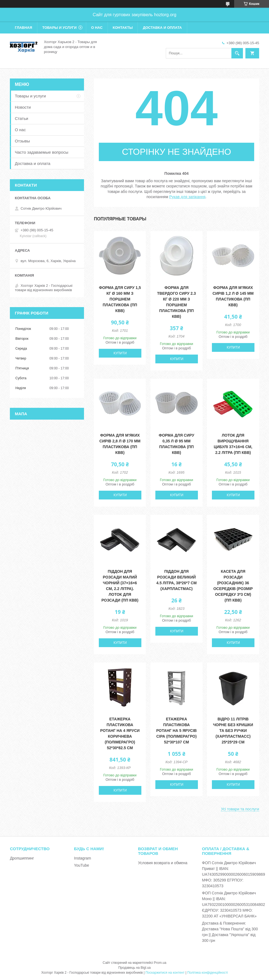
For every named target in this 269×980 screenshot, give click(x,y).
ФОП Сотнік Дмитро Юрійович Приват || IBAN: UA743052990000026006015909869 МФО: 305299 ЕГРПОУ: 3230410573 (234, 874)
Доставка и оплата (162, 28)
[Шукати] (237, 53)
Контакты (123, 28)
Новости (23, 107)
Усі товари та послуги (240, 809)
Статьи (22, 118)
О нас (97, 28)
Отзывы (22, 141)
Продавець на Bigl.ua (134, 968)
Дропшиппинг (22, 858)
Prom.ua (160, 963)
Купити (120, 353)
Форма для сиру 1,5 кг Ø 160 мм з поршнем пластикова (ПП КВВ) (120, 299)
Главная (23, 28)
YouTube (82, 865)
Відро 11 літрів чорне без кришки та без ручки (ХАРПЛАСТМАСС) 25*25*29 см (233, 731)
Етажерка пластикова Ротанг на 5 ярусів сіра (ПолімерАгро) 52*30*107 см (176, 731)
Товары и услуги (59, 28)
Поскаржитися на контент (165, 973)
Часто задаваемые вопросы (42, 152)
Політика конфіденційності (208, 973)
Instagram (83, 858)
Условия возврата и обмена (163, 863)
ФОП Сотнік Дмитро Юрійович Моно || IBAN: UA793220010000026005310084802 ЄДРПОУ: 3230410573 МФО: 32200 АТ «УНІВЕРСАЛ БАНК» (234, 905)
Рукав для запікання (187, 197)
